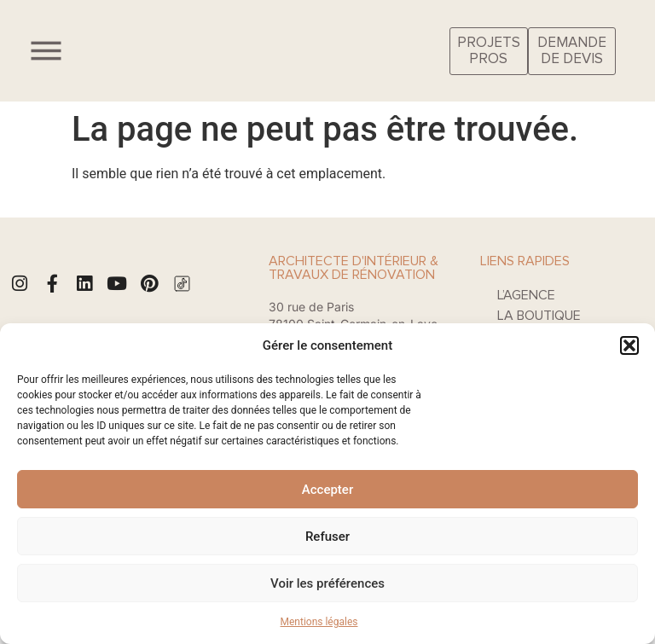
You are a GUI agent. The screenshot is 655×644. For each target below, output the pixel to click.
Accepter (327, 490)
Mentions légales (319, 622)
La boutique (539, 316)
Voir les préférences (327, 583)
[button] (629, 345)
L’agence (526, 295)
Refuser (327, 537)
